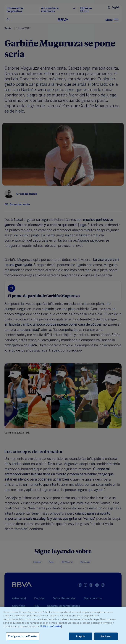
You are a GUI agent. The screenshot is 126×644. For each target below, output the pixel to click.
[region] (63, 625)
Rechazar (106, 636)
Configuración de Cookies (23, 636)
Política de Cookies (51, 627)
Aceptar (80, 636)
